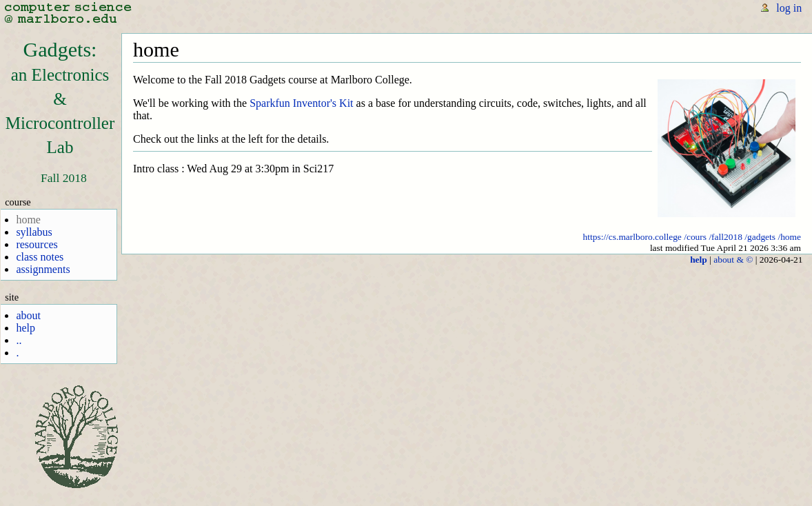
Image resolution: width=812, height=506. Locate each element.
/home (789, 237)
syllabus (34, 232)
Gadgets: (60, 97)
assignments (43, 269)
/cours (695, 237)
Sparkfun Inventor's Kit (301, 103)
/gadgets (760, 237)
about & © (733, 260)
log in (789, 8)
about (28, 315)
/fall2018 (725, 237)
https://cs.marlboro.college (632, 237)
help (26, 328)
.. (19, 340)
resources (37, 244)
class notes (40, 257)
